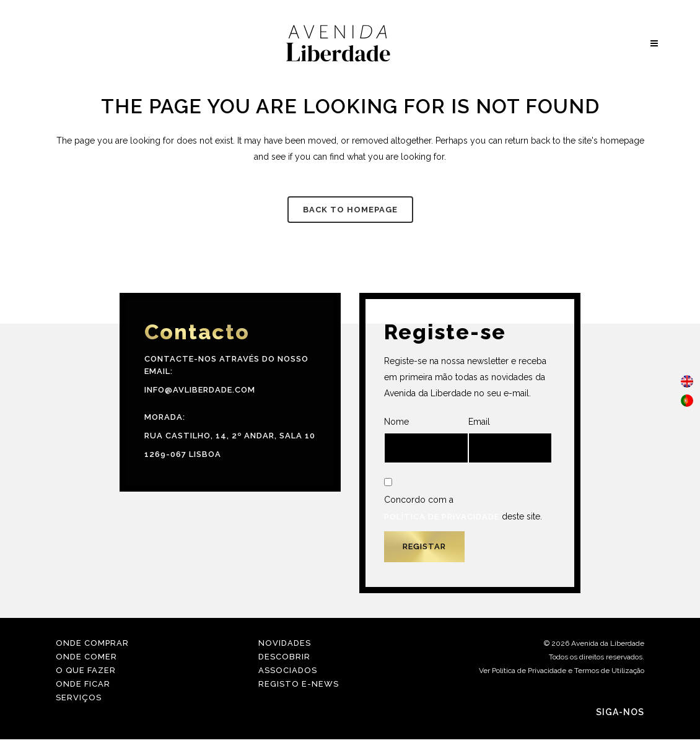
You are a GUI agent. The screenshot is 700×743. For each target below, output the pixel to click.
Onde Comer (86, 657)
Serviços (79, 697)
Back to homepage (350, 210)
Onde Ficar (83, 684)
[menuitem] (687, 382)
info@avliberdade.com (200, 390)
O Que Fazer (86, 670)
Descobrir (284, 657)
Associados (288, 670)
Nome (426, 440)
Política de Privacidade (442, 517)
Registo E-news (299, 684)
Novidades (285, 643)
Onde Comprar (92, 643)
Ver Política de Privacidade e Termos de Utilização (562, 671)
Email (510, 440)
